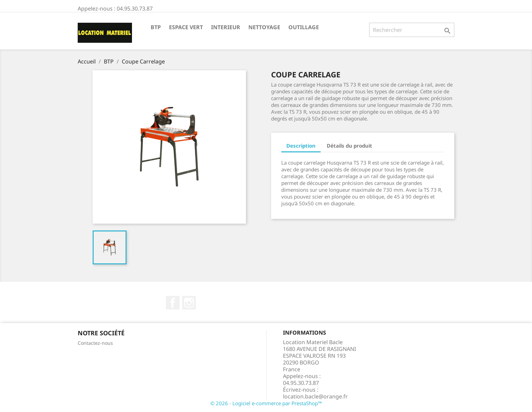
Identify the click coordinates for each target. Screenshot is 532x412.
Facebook (173, 303)
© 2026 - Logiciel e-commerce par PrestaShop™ (266, 403)
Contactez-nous (95, 343)
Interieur (226, 27)
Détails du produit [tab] (349, 146)
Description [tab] (301, 146)
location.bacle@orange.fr (315, 396)
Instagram (189, 303)
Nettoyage (264, 27)
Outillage (304, 27)
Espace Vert (186, 27)
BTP (156, 27)
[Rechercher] (412, 30)
